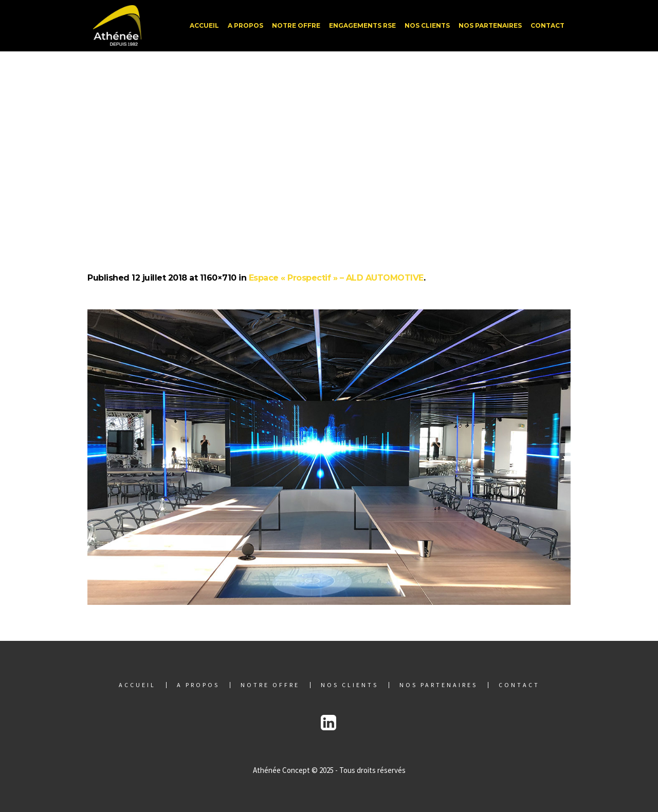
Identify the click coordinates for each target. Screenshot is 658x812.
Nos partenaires (438, 685)
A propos (198, 685)
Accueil (137, 685)
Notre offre (270, 685)
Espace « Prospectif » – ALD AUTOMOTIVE (336, 278)
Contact (519, 685)
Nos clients (350, 685)
